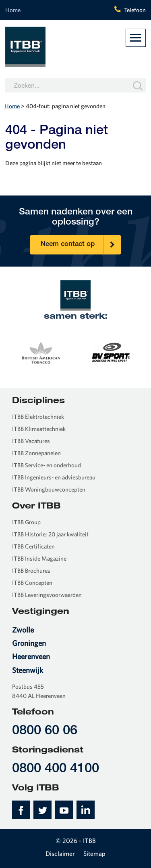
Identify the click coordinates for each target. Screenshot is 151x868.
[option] (40, 351)
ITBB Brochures (31, 571)
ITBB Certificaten (33, 546)
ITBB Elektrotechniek (38, 417)
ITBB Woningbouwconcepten (49, 489)
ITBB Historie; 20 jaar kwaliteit (50, 534)
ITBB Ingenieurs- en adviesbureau (54, 477)
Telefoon (135, 10)
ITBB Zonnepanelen (36, 453)
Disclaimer (60, 853)
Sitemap (94, 853)
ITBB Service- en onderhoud (47, 465)
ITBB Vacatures (31, 441)
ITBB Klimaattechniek (39, 429)
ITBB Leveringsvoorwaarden (47, 595)
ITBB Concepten (32, 583)
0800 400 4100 (56, 769)
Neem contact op (81, 245)
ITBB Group (26, 522)
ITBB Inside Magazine (39, 558)
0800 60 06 (45, 731)
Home (13, 10)
